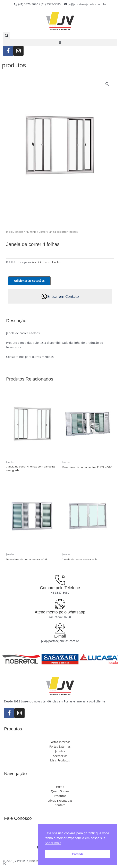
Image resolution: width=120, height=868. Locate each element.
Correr (43, 232)
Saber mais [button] (53, 843)
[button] (6, 36)
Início (9, 232)
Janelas (19, 232)
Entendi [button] (78, 854)
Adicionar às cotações (29, 281)
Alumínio (31, 232)
